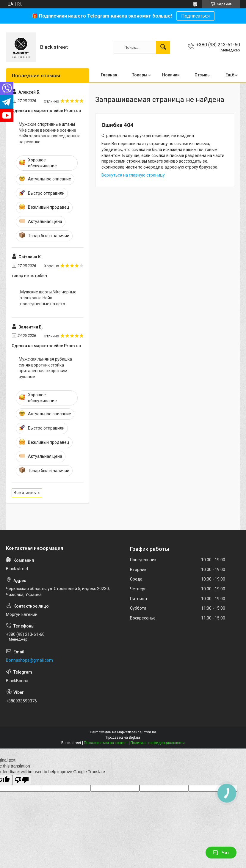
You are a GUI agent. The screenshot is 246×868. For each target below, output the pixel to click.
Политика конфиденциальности (158, 743)
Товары (140, 75)
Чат (221, 853)
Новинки (171, 75)
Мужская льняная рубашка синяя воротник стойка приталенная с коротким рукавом (45, 368)
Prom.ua (149, 732)
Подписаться (195, 16)
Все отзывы (25, 493)
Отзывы (203, 75)
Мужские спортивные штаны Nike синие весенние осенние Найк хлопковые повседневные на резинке (50, 133)
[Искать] (163, 47)
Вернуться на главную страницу (133, 175)
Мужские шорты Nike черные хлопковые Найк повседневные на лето (48, 298)
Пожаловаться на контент (106, 743)
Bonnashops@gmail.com (29, 660)
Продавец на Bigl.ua (123, 738)
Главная (109, 75)
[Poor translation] (22, 780)
